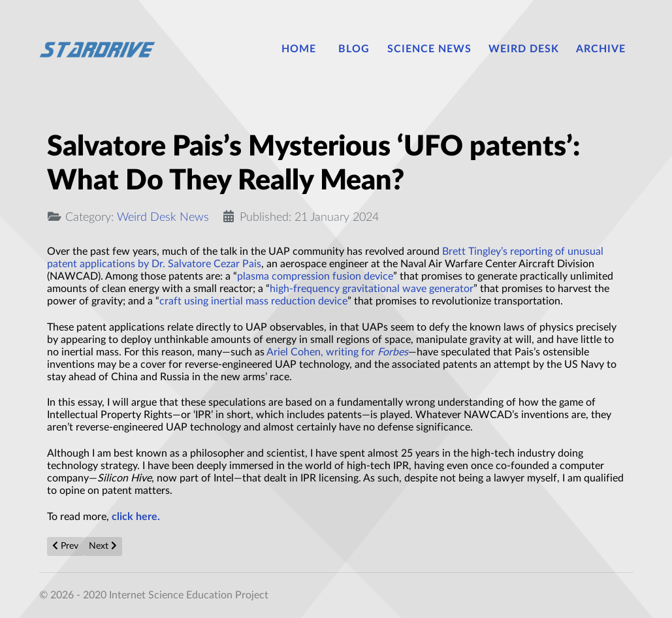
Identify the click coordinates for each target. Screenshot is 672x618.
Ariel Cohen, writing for (337, 352)
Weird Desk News (163, 217)
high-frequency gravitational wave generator (372, 289)
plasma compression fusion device (315, 276)
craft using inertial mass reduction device (253, 301)
